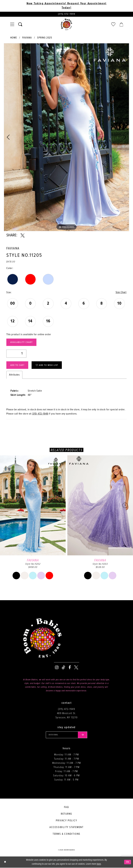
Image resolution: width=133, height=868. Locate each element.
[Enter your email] (66, 735)
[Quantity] (16, 354)
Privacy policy (66, 821)
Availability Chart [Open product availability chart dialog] (22, 342)
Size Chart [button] (121, 292)
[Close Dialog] (5, 862)
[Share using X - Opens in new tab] (23, 236)
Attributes (14, 375)
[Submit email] (83, 735)
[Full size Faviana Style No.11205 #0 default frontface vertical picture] (66, 137)
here (99, 864)
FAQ (66, 808)
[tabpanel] (66, 137)
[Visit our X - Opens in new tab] (76, 668)
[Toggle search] (20, 24)
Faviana (27, 38)
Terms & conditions (66, 834)
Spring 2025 (45, 38)
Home (14, 38)
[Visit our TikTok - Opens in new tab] (63, 668)
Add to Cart (17, 365)
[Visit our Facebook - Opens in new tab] (70, 668)
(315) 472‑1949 (40, 414)
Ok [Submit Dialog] (128, 862)
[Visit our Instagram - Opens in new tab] (57, 668)
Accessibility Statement (66, 828)
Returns (67, 814)
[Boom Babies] (66, 24)
